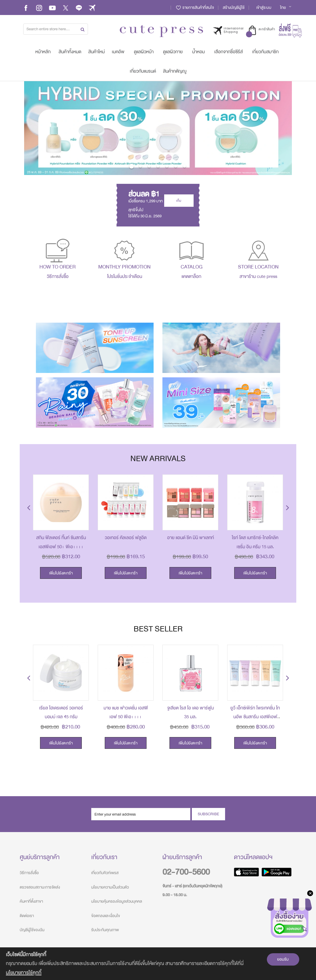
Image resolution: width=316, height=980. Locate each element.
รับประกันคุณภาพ (105, 930)
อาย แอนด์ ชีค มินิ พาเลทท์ (191, 538)
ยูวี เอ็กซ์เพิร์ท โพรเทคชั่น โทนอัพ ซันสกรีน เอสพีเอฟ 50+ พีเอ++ (255, 717)
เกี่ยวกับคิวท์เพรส (105, 873)
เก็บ (179, 201)
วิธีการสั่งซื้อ (29, 873)
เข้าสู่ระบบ (264, 7)
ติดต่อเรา (27, 916)
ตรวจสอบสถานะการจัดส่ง (40, 887)
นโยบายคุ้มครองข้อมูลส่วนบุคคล (117, 901)
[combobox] (56, 29)
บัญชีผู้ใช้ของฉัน (32, 930)
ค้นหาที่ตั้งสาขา (31, 901)
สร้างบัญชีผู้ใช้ (234, 7)
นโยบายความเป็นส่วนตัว (110, 887)
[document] (158, 964)
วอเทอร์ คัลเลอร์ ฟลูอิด (126, 538)
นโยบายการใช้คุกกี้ (24, 972)
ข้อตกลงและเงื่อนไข (106, 916)
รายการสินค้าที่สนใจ (195, 7)
